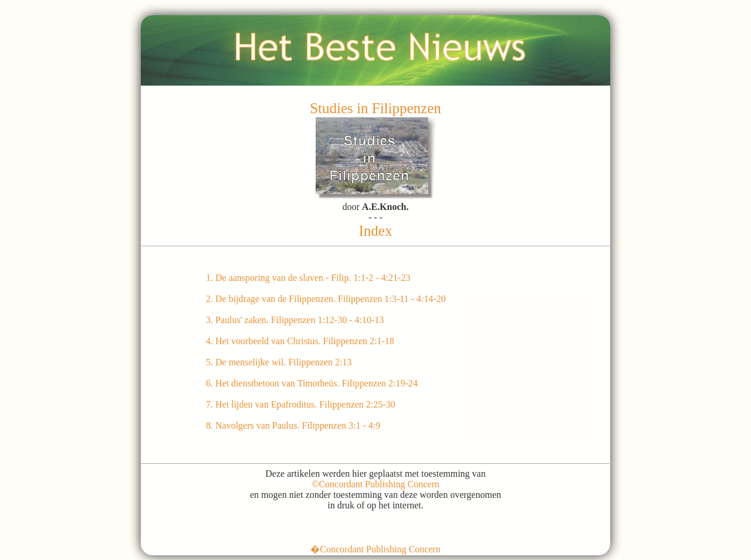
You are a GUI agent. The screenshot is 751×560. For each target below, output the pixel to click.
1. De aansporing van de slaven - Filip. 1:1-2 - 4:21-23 (308, 278)
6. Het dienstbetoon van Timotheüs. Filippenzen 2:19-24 (312, 383)
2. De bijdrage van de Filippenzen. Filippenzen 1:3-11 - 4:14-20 (326, 299)
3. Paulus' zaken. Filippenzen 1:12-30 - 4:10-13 (295, 320)
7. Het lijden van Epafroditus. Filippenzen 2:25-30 (301, 404)
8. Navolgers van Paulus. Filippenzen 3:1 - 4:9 (293, 425)
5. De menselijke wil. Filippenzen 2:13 (279, 362)
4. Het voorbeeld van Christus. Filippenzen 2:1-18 (300, 341)
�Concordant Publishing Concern (375, 549)
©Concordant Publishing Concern (375, 484)
